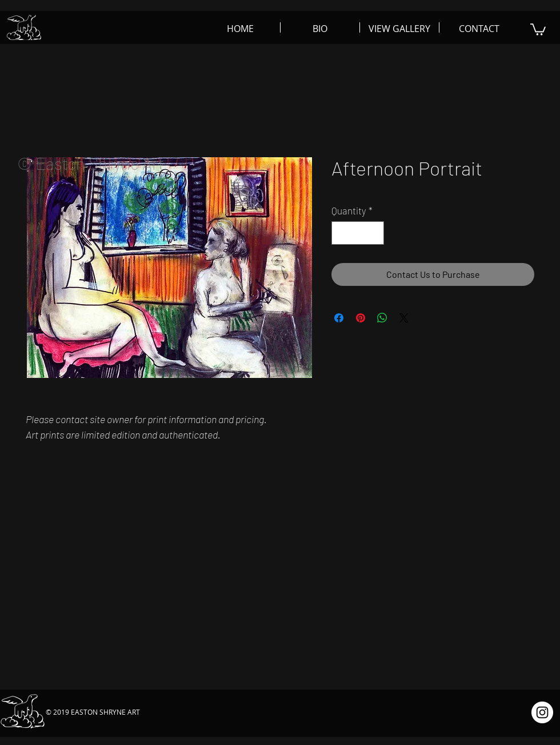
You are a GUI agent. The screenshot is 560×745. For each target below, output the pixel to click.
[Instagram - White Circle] (542, 712)
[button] (538, 29)
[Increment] (374, 233)
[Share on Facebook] (339, 318)
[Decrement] (342, 233)
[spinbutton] (358, 233)
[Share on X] (404, 318)
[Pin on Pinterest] (361, 318)
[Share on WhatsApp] (382, 318)
